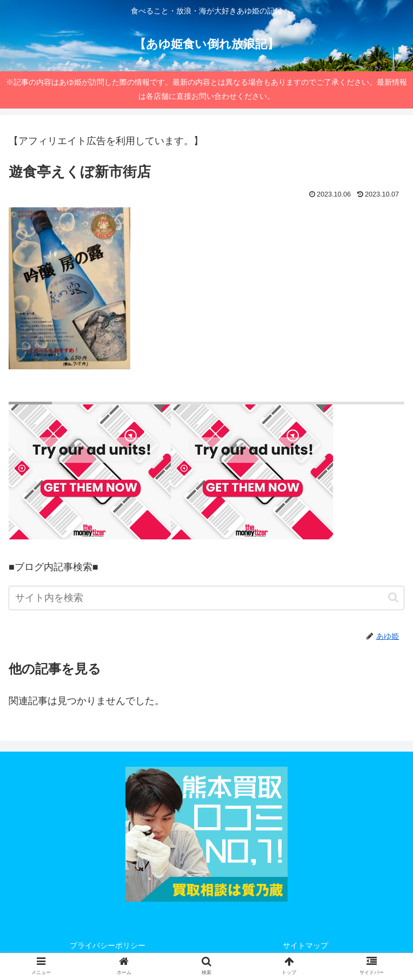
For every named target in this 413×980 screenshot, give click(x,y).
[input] (206, 598)
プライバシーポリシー (108, 945)
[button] (393, 597)
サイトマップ (305, 945)
